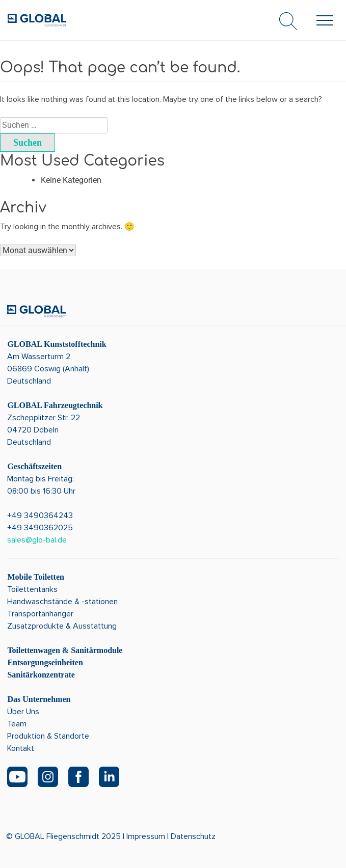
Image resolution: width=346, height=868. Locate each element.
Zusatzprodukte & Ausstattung (62, 626)
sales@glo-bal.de (37, 540)
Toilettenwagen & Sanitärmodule (65, 650)
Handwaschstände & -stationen (62, 602)
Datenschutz (193, 836)
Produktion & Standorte (48, 736)
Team (17, 724)
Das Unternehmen (39, 699)
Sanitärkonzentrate (41, 675)
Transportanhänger (40, 614)
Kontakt (21, 748)
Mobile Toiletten (36, 577)
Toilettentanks (32, 589)
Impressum (146, 836)
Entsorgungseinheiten (45, 662)
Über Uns (23, 712)
